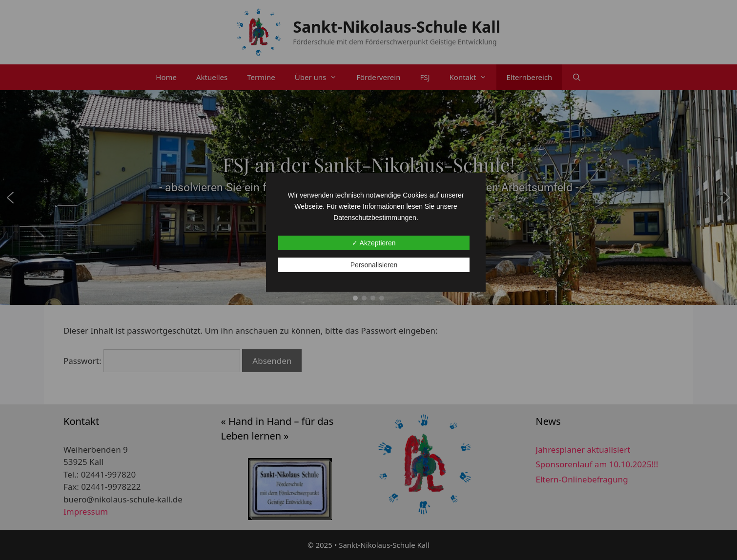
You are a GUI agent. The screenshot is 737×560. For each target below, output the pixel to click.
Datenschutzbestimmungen (375, 218)
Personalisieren (374, 265)
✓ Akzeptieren (374, 243)
